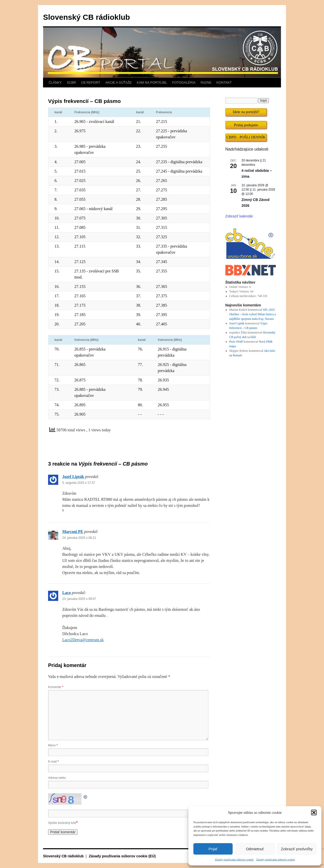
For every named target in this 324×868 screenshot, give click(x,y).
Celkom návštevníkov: (243, 296)
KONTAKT (224, 82)
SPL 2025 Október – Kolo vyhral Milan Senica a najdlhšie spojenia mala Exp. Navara (253, 314)
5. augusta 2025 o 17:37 (79, 483)
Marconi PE (73, 532)
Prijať (213, 849)
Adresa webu (57, 778)
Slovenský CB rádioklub (86, 17)
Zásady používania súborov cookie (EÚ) (122, 856)
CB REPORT (91, 82)
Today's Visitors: (240, 291)
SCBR (71, 82)
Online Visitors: (239, 287)
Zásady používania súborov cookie (234, 859)
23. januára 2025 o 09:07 (79, 599)
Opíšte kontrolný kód (62, 823)
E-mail (53, 762)
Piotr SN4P (236, 342)
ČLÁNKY (55, 82)
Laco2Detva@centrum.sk (83, 640)
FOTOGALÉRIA (184, 82)
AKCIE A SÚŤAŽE (119, 82)
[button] (314, 812)
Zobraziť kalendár (239, 216)
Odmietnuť (255, 849)
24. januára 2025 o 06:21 (79, 538)
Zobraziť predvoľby (297, 849)
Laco (67, 593)
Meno (53, 745)
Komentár (56, 687)
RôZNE (206, 82)
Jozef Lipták (73, 477)
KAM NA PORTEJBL (152, 82)
